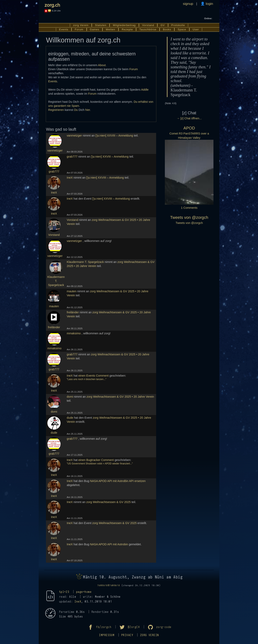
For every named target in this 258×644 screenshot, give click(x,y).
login (209, 4)
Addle (145, 90)
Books (167, 29)
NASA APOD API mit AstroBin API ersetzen (118, 481)
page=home (84, 592)
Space (182, 29)
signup (188, 4)
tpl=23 (64, 592)
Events (64, 29)
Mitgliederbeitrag (124, 25)
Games (95, 29)
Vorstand (148, 25)
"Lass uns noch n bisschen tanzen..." (86, 379)
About (102, 65)
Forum (79, 29)
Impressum (107, 635)
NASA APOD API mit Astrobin (109, 544)
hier (88, 110)
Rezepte (127, 29)
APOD (189, 128)
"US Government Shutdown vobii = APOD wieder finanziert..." (100, 464)
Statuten (101, 25)
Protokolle (178, 25)
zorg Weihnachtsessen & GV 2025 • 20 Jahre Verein (120, 397)
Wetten (110, 29)
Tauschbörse (148, 29)
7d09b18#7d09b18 (109, 585)
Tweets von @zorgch (189, 217)
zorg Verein (81, 25)
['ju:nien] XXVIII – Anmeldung (114, 136)
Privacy (127, 635)
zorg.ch (52, 5)
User (196, 29)
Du (76, 110)
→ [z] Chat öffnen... (189, 118)
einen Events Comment (93, 376)
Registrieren (56, 110)
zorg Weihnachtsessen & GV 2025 (108, 502)
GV (163, 25)
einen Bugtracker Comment (96, 460)
